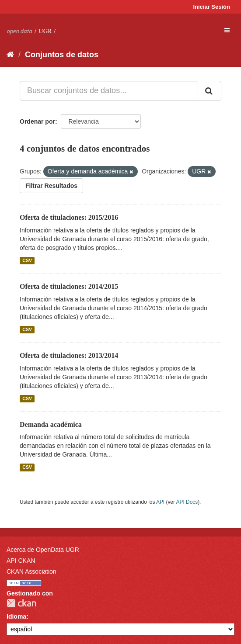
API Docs (187, 502)
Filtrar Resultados (51, 186)
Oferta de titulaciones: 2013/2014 (69, 355)
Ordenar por (37, 121)
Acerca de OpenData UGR (43, 550)
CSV (27, 260)
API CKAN (21, 561)
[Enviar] (210, 91)
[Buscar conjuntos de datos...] (109, 91)
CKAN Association (31, 571)
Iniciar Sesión (211, 7)
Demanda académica (51, 424)
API (160, 502)
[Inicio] (10, 55)
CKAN (21, 603)
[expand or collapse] (227, 30)
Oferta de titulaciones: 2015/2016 (69, 217)
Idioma (16, 616)
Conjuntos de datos (62, 55)
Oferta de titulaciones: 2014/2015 (69, 286)
